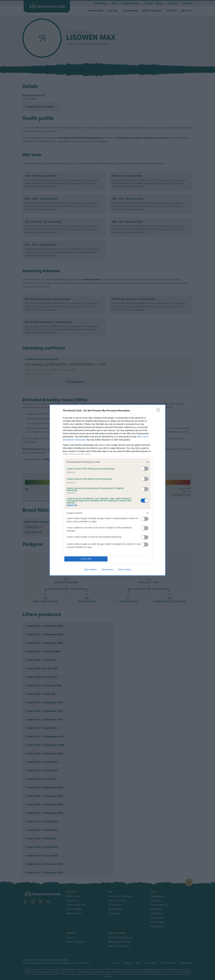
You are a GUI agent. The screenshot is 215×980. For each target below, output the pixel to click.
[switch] (145, 469)
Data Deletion (91, 570)
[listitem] (107, 462)
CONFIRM (86, 559)
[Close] (159, 411)
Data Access (107, 570)
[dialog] (107, 490)
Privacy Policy (124, 570)
